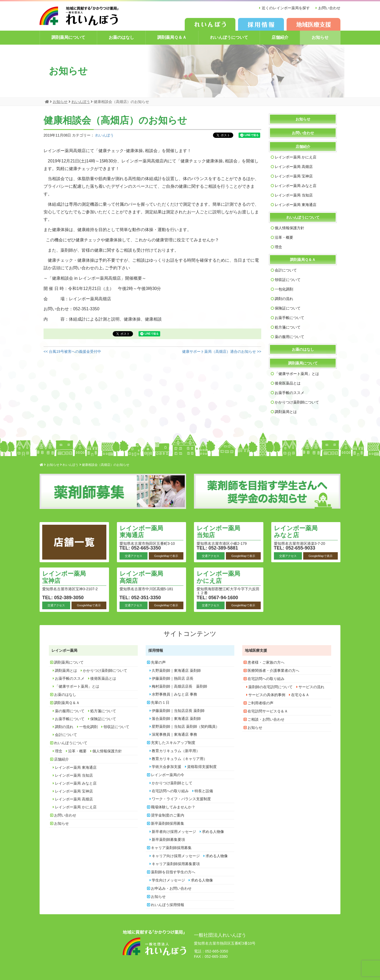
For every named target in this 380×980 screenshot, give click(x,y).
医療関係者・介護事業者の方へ (273, 670)
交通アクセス (134, 556)
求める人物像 (213, 832)
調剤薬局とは (286, 412)
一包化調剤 (284, 289)
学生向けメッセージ (168, 880)
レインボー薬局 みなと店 (296, 186)
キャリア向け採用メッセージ (176, 856)
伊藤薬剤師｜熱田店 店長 (173, 678)
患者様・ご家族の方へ (266, 662)
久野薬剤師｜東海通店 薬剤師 (176, 670)
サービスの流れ (311, 687)
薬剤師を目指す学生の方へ (173, 872)
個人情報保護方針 (289, 228)
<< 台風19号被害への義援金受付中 (72, 351)
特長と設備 (204, 791)
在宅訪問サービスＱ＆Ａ (268, 711)
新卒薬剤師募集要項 (168, 840)
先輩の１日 (160, 702)
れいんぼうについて (229, 37)
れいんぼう (104, 135)
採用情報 (156, 650)
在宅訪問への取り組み (170, 791)
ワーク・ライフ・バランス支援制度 (181, 799)
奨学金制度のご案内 (168, 815)
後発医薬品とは (288, 383)
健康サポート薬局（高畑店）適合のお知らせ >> (222, 351)
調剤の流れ (284, 299)
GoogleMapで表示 (166, 556)
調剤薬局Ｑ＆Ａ (172, 37)
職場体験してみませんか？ (173, 807)
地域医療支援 (256, 650)
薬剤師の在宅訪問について (270, 687)
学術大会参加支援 (167, 767)
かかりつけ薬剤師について (297, 402)
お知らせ (320, 37)
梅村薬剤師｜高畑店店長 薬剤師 (179, 686)
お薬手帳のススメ (289, 393)
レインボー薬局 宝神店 (294, 176)
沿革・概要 (284, 237)
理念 (278, 247)
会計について (286, 270)
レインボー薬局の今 (168, 775)
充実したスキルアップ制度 (173, 743)
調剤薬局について (68, 37)
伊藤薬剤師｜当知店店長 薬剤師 (178, 711)
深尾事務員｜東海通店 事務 (174, 734)
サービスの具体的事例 (267, 695)
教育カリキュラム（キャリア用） (179, 759)
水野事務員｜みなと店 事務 (174, 694)
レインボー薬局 (64, 650)
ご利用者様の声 (260, 703)
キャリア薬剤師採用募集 (171, 848)
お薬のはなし (121, 37)
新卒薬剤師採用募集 (168, 823)
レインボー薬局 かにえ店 (296, 157)
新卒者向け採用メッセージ (174, 832)
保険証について (288, 308)
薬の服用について (289, 337)
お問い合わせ (329, 8)
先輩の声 (158, 662)
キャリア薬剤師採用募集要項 (176, 864)
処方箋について (288, 327)
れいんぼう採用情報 (168, 905)
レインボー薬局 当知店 (294, 195)
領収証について (288, 280)
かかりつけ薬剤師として (172, 783)
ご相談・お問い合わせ (266, 719)
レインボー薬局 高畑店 (294, 167)
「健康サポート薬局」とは (297, 374)
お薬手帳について (289, 318)
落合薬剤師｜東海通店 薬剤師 (176, 719)
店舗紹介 (280, 37)
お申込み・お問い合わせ (171, 888)
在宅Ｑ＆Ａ (300, 695)
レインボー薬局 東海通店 (296, 205)
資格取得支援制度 (202, 767)
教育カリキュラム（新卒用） (176, 751)
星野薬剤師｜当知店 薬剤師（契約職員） (186, 726)
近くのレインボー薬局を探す (285, 8)
